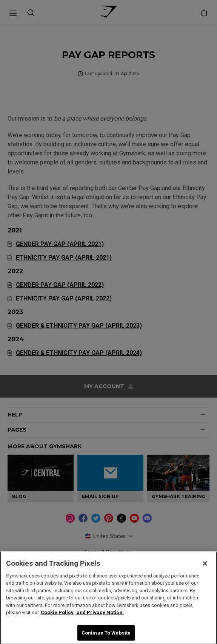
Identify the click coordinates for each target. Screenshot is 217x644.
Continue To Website (106, 635)
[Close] (205, 566)
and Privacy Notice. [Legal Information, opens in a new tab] (100, 615)
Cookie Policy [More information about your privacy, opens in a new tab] (57, 615)
